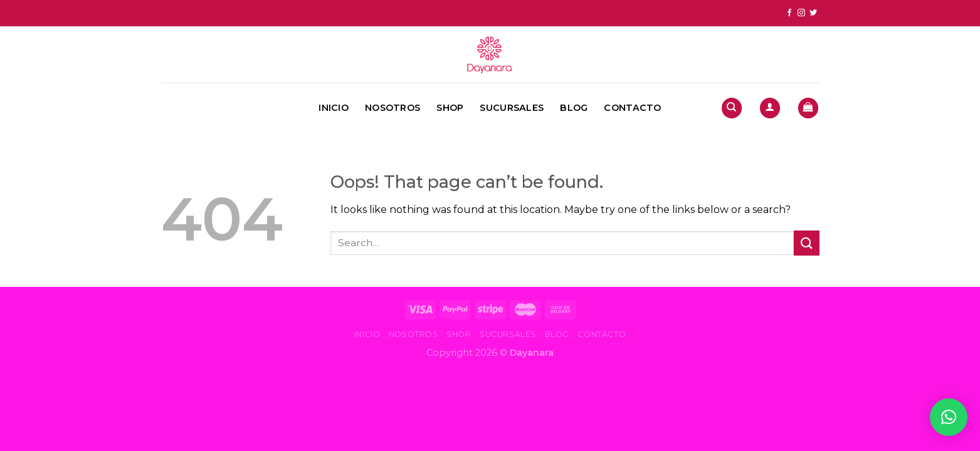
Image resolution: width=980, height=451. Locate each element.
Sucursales (512, 108)
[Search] (732, 108)
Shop (450, 108)
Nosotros (393, 108)
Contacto (632, 108)
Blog (574, 108)
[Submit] (806, 243)
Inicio (334, 108)
